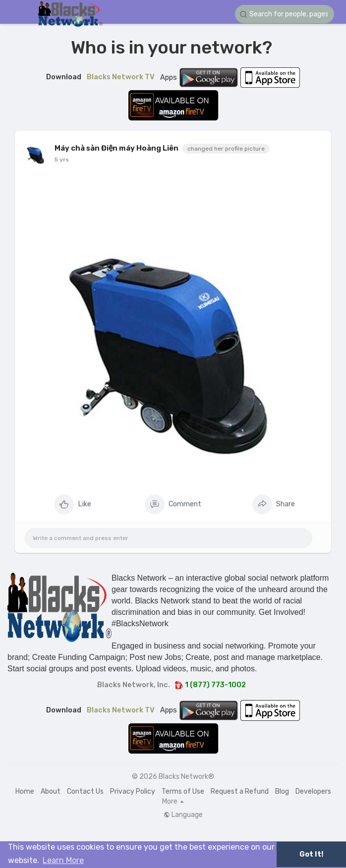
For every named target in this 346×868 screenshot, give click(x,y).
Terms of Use (183, 791)
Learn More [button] (63, 860)
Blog (282, 791)
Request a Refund (240, 791)
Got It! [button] (311, 854)
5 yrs (62, 160)
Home (25, 791)
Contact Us (85, 791)
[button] (285, 14)
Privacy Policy (133, 791)
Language (183, 815)
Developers (313, 791)
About (51, 791)
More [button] (173, 802)
